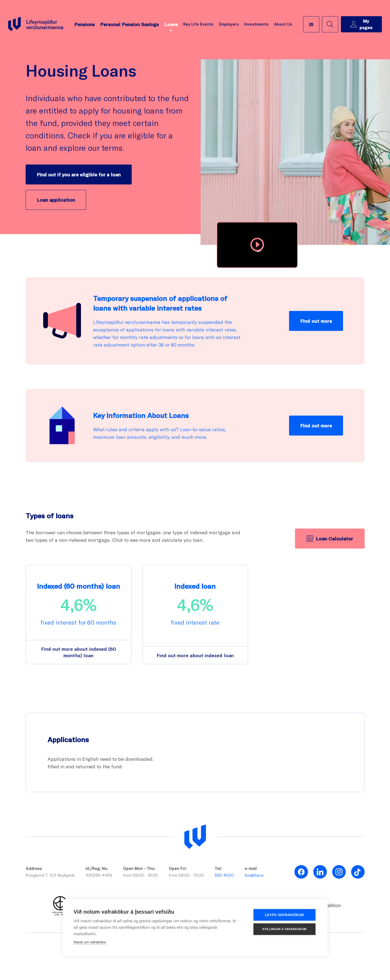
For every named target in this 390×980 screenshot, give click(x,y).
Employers (229, 24)
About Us (283, 24)
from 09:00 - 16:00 (140, 875)
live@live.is (254, 875)
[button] (257, 245)
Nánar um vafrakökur (90, 942)
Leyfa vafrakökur (284, 915)
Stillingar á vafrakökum (284, 929)
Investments (256, 24)
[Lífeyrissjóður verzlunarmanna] (195, 837)
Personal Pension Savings (129, 24)
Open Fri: (178, 868)
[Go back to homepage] (36, 24)
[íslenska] (311, 24)
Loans (171, 24)
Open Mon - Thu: (139, 868)
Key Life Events (198, 24)
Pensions (84, 24)
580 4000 (224, 875)
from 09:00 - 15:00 (186, 875)
